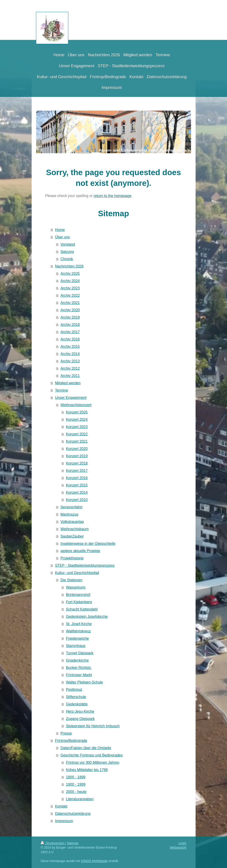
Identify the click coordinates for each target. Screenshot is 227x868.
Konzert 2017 (77, 471)
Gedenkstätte (77, 704)
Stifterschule (76, 697)
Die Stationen (71, 580)
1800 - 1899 (76, 777)
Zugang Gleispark (80, 719)
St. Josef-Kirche (79, 624)
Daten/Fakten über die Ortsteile (86, 748)
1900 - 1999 (76, 784)
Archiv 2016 (70, 339)
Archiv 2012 (70, 368)
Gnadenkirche (77, 660)
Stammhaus (76, 646)
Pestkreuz (74, 690)
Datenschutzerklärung (73, 814)
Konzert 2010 (77, 500)
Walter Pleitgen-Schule (84, 682)
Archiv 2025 (70, 274)
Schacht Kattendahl (82, 609)
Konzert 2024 (77, 420)
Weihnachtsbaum (75, 529)
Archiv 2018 (70, 325)
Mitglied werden (68, 383)
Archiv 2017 (70, 332)
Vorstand (68, 244)
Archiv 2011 (70, 376)
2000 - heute (76, 792)
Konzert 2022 (77, 434)
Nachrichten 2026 (69, 266)
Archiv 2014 (70, 354)
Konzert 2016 (77, 478)
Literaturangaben (80, 799)
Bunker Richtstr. (79, 668)
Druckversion (53, 843)
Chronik (67, 259)
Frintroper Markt (79, 675)
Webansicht (178, 847)
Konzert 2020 (77, 449)
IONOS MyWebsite (94, 861)
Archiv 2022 (70, 295)
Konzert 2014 (77, 492)
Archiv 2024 (70, 281)
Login (182, 843)
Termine (62, 390)
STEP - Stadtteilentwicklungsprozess (85, 565)
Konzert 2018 (77, 463)
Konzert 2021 (77, 441)
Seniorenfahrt (71, 507)
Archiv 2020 (70, 310)
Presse (66, 733)
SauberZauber (72, 536)
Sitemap (73, 843)
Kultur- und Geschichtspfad (77, 573)
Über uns (62, 237)
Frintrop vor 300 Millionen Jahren (93, 763)
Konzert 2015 (77, 485)
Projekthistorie (72, 558)
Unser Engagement (71, 398)
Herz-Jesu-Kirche (80, 711)
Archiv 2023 (70, 288)
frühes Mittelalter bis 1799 (87, 770)
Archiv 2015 (70, 347)
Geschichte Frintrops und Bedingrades (92, 755)
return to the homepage (112, 196)
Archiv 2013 (70, 361)
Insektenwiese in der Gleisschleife (88, 544)
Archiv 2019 (70, 317)
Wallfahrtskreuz (79, 631)
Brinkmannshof (78, 595)
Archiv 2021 (70, 303)
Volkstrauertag (72, 522)
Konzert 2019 (77, 456)
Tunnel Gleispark (80, 653)
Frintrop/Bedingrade (71, 741)
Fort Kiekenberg (79, 602)
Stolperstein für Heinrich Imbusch (93, 726)
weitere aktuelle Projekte (80, 551)
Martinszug (69, 514)
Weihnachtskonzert (76, 405)
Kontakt (61, 806)
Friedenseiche (78, 638)
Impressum (64, 821)
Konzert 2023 (77, 427)
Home (60, 230)
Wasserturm (76, 587)
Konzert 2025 (77, 412)
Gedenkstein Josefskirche (87, 617)
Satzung (67, 252)
